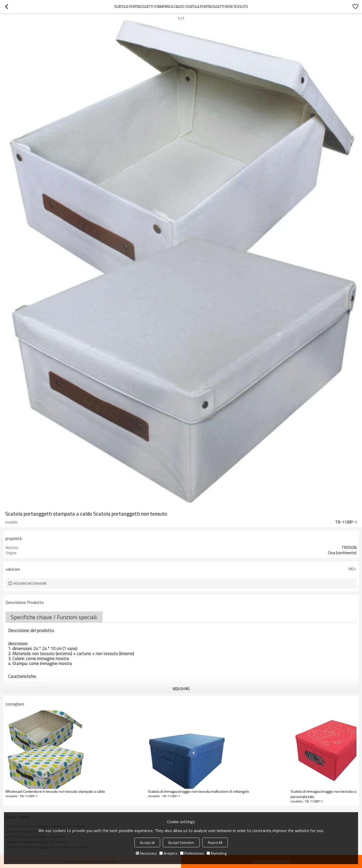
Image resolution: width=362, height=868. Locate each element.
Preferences (192, 853)
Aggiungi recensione (30, 583)
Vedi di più (181, 689)
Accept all (147, 842)
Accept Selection (181, 842)
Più (351, 569)
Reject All (215, 842)
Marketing (217, 853)
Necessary (146, 853)
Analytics (168, 853)
